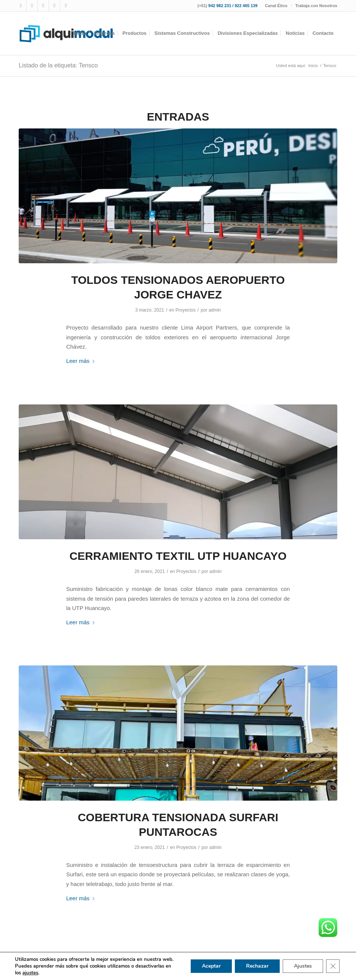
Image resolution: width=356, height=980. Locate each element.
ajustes (30, 973)
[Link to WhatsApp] (54, 6)
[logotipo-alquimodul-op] (66, 33)
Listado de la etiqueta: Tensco (58, 65)
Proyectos (185, 310)
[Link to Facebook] (21, 6)
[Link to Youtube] (43, 6)
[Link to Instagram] (32, 6)
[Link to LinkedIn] (66, 6)
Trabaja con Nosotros (316, 6)
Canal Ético (276, 6)
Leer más (81, 361)
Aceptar (211, 966)
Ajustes (303, 966)
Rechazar (257, 966)
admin (215, 310)
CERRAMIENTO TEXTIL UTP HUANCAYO (178, 556)
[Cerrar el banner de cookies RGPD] (333, 966)
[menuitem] (277, 6)
